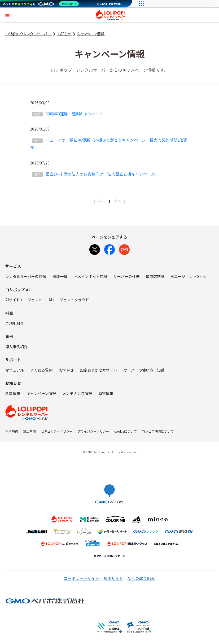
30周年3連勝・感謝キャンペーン (75, 114)
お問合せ (66, 370)
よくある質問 (41, 370)
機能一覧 (60, 276)
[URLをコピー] (124, 249)
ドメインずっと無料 (90, 276)
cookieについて (126, 431)
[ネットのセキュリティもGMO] (41, 4)
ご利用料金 (15, 323)
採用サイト (113, 578)
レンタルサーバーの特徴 (26, 276)
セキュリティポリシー (57, 431)
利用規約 (12, 431)
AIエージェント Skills (189, 276)
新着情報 (13, 393)
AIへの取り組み (141, 578)
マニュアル (15, 370)
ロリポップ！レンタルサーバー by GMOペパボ (110, 15)
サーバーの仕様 (126, 276)
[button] (7, 15)
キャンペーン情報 (41, 393)
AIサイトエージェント (24, 300)
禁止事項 (29, 431)
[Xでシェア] (95, 249)
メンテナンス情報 (77, 393)
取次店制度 (155, 276)
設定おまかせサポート (99, 370)
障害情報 (106, 393)
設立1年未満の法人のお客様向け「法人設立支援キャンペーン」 (102, 174)
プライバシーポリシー (93, 431)
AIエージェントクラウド (69, 300)
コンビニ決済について (158, 431)
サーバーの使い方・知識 (144, 370)
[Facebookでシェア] (109, 249)
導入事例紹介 (16, 347)
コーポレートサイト (82, 578)
